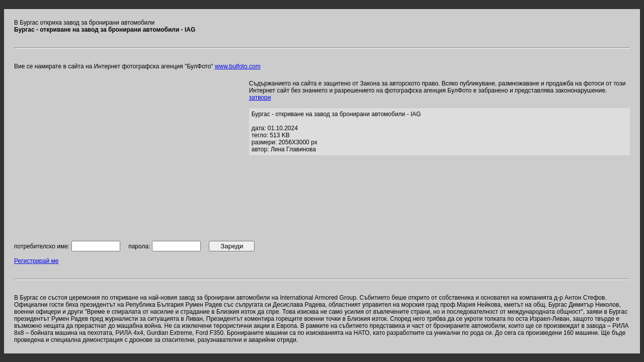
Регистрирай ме (36, 261)
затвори (260, 98)
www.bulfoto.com (238, 66)
